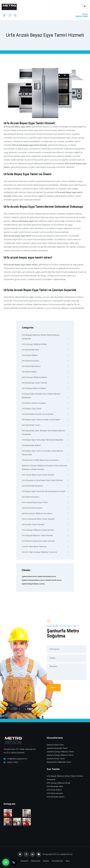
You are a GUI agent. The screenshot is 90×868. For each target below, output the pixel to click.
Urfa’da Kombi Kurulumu (45, 508)
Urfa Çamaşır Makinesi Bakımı (45, 377)
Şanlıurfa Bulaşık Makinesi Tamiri (60, 755)
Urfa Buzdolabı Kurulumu (45, 486)
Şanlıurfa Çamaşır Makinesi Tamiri (60, 752)
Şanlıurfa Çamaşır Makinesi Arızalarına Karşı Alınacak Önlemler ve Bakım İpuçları (45, 468)
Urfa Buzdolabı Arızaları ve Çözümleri (45, 414)
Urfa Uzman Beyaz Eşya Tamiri (45, 502)
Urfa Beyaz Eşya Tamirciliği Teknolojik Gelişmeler (45, 440)
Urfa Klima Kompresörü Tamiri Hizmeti (45, 541)
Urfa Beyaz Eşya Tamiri (45, 409)
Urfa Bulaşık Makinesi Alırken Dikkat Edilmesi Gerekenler (45, 337)
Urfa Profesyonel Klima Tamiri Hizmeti (45, 519)
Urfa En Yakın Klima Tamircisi (45, 547)
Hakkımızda (36, 861)
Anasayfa (24, 861)
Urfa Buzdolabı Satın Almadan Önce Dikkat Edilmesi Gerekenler (45, 433)
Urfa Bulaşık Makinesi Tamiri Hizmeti (45, 535)
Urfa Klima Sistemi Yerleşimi (45, 403)
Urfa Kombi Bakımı (45, 355)
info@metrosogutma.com (17, 759)
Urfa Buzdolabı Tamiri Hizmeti (45, 383)
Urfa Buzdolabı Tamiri (45, 425)
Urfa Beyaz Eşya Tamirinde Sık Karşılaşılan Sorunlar (45, 491)
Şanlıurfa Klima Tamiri (55, 745)
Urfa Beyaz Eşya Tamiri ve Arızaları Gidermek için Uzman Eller (45, 453)
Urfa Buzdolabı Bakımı (45, 366)
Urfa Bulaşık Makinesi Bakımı (45, 388)
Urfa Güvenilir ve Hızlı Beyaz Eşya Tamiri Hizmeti (45, 480)
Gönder (54, 688)
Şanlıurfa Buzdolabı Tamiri (57, 748)
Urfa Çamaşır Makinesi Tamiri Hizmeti (45, 530)
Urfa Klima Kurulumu (45, 361)
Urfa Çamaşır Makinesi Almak (45, 344)
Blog (68, 861)
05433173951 (13, 762)
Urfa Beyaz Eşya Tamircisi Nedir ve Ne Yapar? (45, 420)
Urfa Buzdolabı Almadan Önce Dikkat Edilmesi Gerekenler (45, 396)
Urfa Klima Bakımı (45, 372)
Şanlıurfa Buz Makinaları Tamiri (59, 762)
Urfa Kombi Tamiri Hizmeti (45, 524)
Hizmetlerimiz (57, 861)
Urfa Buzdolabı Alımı (45, 350)
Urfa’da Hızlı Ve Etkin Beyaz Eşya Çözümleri (45, 460)
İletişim (46, 861)
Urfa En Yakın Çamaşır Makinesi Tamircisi (45, 552)
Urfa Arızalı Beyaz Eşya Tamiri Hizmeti (45, 475)
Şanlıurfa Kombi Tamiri (56, 759)
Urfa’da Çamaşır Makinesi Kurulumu (45, 513)
